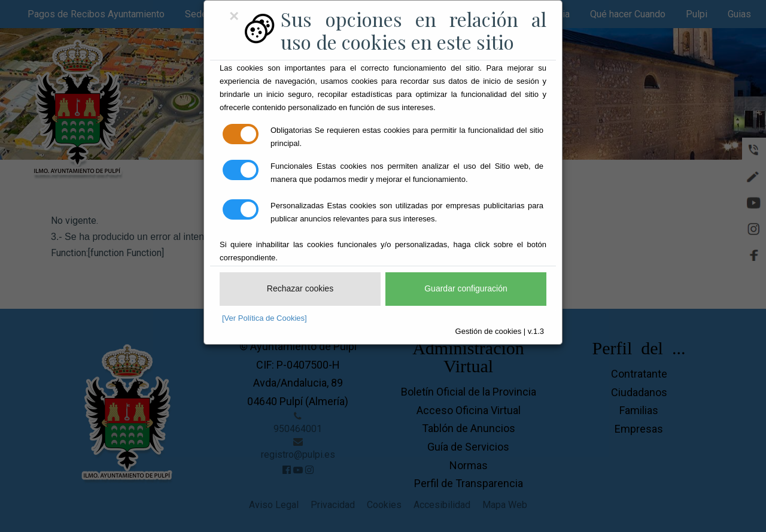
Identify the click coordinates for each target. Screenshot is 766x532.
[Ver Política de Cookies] (265, 318)
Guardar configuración (466, 288)
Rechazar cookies (300, 288)
